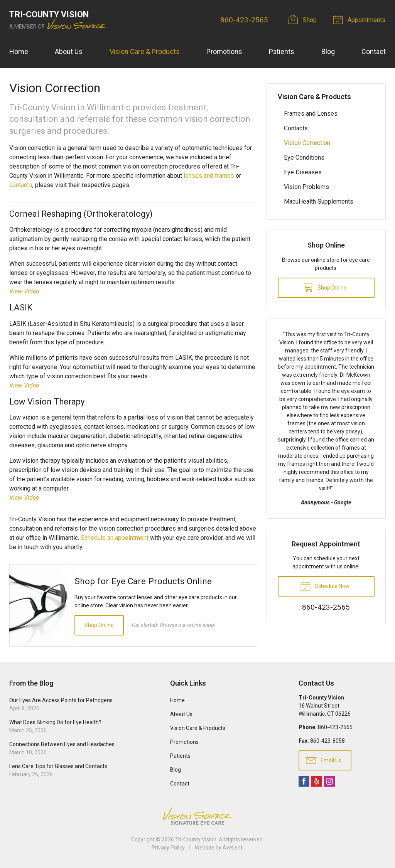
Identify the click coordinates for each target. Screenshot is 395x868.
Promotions (224, 51)
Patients (282, 51)
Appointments (361, 19)
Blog (328, 51)
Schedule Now (325, 586)
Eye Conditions (304, 158)
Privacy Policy (168, 848)
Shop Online (99, 625)
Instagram (329, 781)
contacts (21, 185)
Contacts (296, 128)
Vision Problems (306, 187)
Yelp (317, 781)
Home (19, 51)
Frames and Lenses (311, 114)
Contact (374, 51)
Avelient (233, 848)
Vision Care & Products (145, 51)
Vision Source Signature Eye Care (197, 816)
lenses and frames (209, 176)
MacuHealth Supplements (319, 201)
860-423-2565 (245, 20)
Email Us (324, 760)
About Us (69, 51)
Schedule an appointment (115, 538)
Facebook (304, 781)
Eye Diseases (303, 172)
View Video (24, 291)
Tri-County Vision (196, 839)
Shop (304, 19)
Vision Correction (307, 143)
